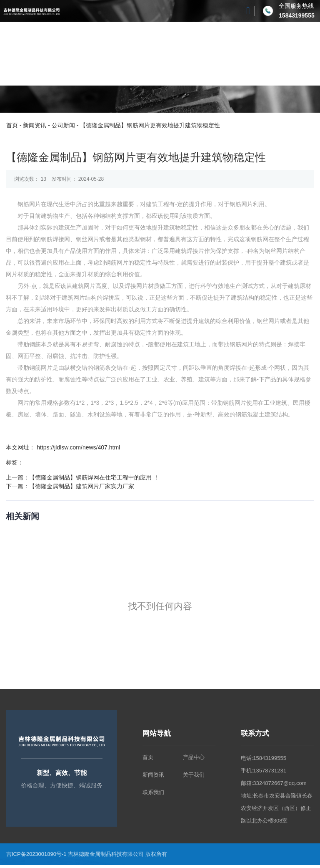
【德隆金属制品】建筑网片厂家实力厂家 (82, 487)
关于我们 (85, 54)
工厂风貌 (165, 54)
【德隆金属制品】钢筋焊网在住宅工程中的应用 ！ (95, 479)
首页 (57, 54)
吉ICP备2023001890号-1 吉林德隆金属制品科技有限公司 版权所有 (87, 857)
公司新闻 (63, 125)
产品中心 (125, 54)
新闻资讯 (205, 54)
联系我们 (245, 54)
